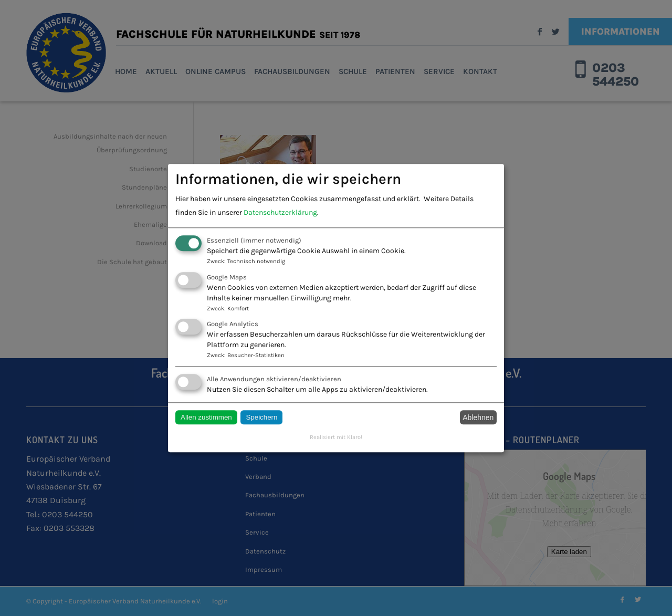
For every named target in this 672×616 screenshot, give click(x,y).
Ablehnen (478, 417)
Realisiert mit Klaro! (336, 438)
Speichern (261, 418)
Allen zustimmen (206, 418)
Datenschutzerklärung (280, 213)
